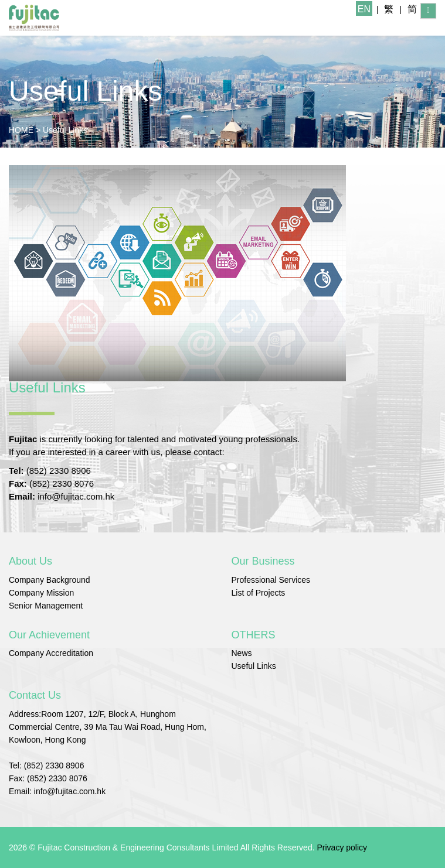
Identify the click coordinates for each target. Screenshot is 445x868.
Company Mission (41, 593)
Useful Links (65, 130)
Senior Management (46, 606)
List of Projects (259, 593)
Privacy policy (342, 848)
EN (364, 9)
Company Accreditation (51, 653)
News (242, 653)
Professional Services (271, 580)
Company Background (50, 580)
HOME (21, 130)
